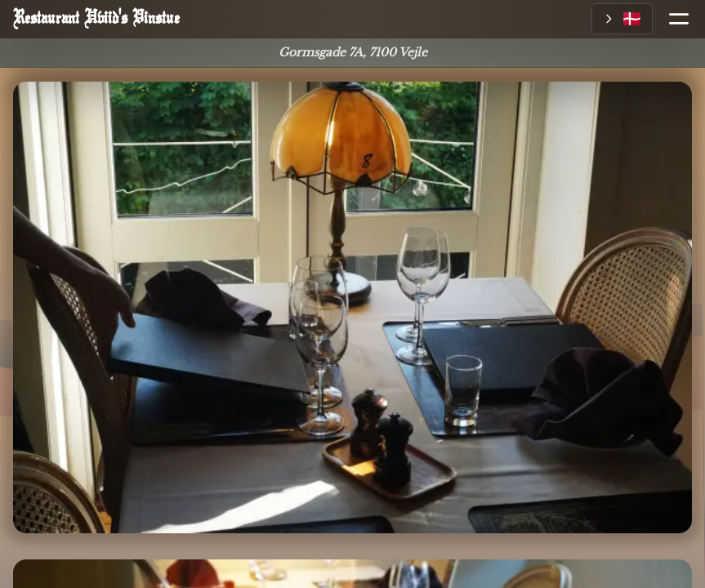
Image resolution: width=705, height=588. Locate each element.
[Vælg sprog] (622, 19)
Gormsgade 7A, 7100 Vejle (353, 52)
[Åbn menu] (672, 19)
